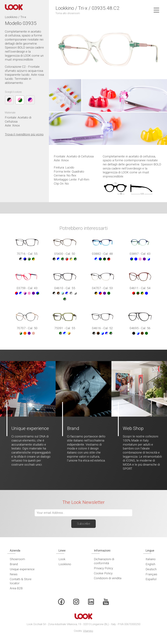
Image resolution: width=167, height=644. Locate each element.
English (150, 564)
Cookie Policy (103, 573)
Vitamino (88, 631)
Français (151, 574)
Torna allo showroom (68, 13)
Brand (14, 564)
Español (151, 579)
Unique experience (22, 569)
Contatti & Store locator (21, 581)
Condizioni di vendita (108, 578)
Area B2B (16, 588)
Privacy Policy (103, 568)
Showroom (17, 559)
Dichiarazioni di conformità (104, 561)
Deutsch (151, 569)
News (14, 574)
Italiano (151, 559)
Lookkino (65, 564)
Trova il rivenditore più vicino (24, 134)
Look (62, 559)
